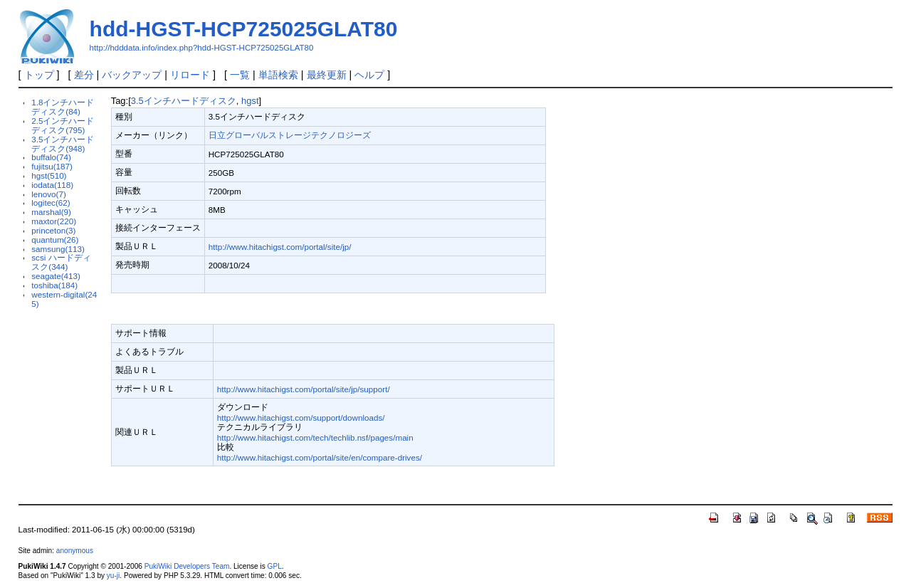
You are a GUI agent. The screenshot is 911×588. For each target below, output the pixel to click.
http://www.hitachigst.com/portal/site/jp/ (280, 247)
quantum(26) (55, 240)
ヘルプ (369, 75)
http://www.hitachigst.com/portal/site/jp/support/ (304, 389)
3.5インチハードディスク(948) (63, 144)
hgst (250, 101)
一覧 (240, 75)
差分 (84, 75)
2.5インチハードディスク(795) (63, 125)
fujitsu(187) (52, 166)
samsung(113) (58, 249)
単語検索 (278, 75)
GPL (275, 566)
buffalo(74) (51, 157)
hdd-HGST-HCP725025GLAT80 (244, 29)
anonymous (75, 551)
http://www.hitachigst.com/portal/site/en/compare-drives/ (320, 457)
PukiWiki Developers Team (187, 566)
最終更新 (327, 75)
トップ (39, 75)
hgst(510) (49, 175)
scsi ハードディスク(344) (61, 262)
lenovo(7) (49, 194)
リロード (190, 75)
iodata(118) (52, 185)
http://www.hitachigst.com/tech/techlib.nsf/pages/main (315, 437)
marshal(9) (51, 212)
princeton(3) (53, 230)
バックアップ (132, 75)
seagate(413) (56, 276)
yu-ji (113, 576)
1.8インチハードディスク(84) (63, 107)
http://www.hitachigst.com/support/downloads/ (301, 418)
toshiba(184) (54, 285)
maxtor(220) (54, 221)
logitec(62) (51, 203)
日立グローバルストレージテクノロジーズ (290, 135)
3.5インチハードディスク (184, 101)
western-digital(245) (64, 299)
